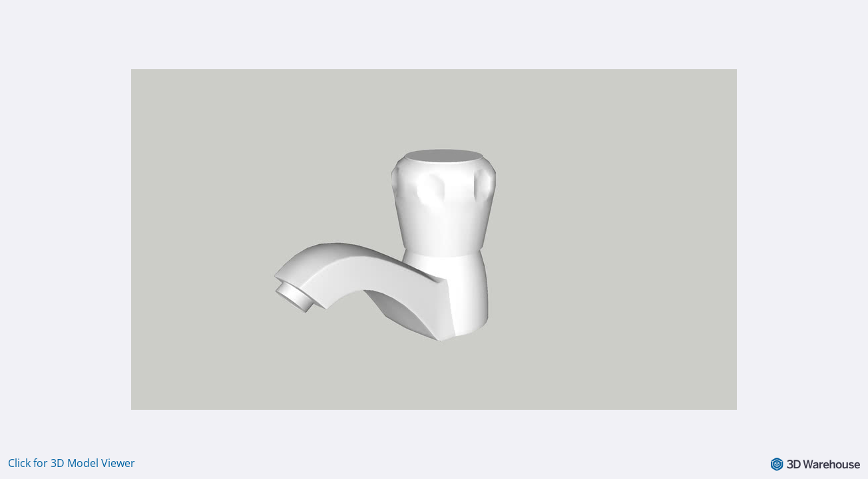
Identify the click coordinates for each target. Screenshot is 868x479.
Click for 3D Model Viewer (72, 463)
